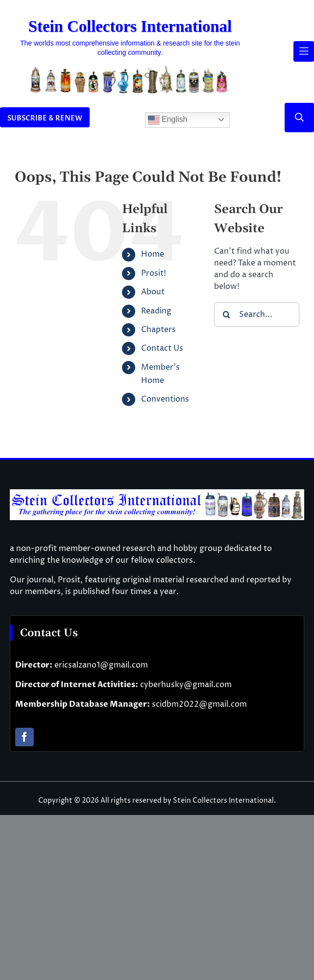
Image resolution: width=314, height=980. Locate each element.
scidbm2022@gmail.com (199, 704)
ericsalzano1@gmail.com (101, 665)
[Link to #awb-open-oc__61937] (304, 51)
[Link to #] (299, 118)
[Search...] (257, 314)
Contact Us (162, 348)
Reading (156, 311)
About (153, 292)
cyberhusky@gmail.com (186, 685)
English (168, 120)
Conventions (165, 399)
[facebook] (24, 737)
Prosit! (154, 273)
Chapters (158, 330)
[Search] (226, 314)
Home (153, 254)
